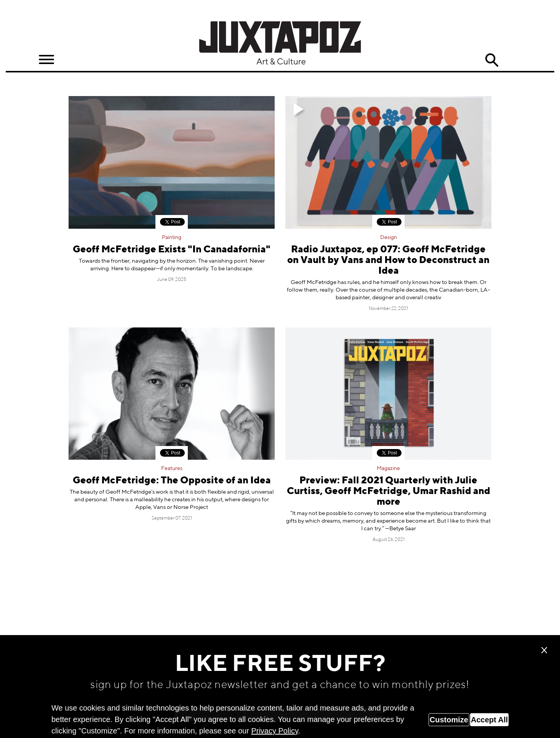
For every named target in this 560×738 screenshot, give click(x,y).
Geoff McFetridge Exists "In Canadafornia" (172, 250)
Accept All (489, 720)
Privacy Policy (274, 731)
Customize (449, 720)
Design (389, 237)
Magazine (388, 468)
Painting (172, 237)
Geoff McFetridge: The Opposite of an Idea (172, 481)
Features (172, 468)
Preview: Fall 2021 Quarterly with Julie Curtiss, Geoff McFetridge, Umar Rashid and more (389, 492)
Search (492, 60)
